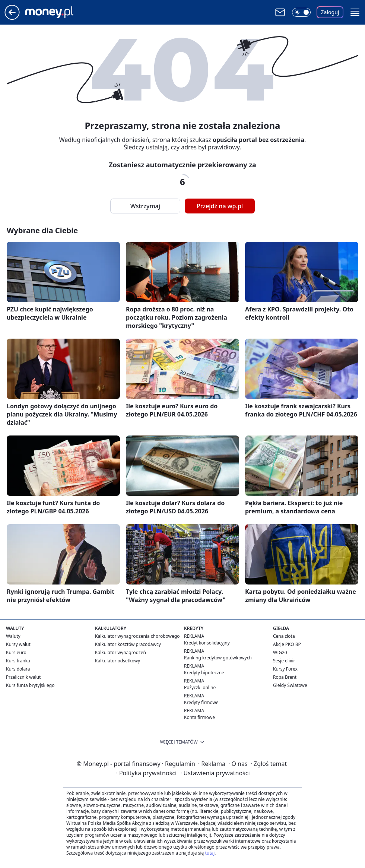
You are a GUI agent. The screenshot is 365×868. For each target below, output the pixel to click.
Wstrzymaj (145, 206)
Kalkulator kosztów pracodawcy (128, 644)
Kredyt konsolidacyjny (207, 643)
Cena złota (284, 636)
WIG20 (280, 652)
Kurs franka (18, 661)
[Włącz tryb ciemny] (301, 12)
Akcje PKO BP (287, 644)
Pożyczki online (200, 688)
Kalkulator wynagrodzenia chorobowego (137, 636)
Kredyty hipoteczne (204, 673)
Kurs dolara (18, 669)
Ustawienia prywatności (215, 773)
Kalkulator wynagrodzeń (120, 652)
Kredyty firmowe (201, 702)
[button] (355, 12)
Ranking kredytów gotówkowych (218, 658)
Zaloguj (330, 12)
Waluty (13, 636)
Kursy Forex (285, 669)
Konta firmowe (199, 717)
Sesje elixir (284, 661)
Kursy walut (18, 644)
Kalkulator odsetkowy (118, 661)
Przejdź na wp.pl (220, 206)
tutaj (210, 853)
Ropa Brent (285, 677)
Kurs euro (16, 652)
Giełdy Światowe (290, 685)
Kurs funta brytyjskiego (30, 685)
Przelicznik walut (23, 677)
